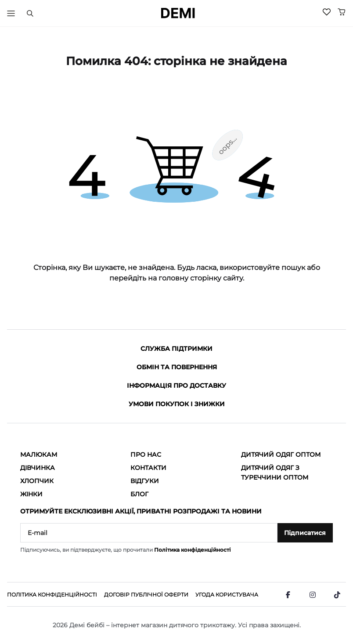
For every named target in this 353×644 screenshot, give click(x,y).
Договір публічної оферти (146, 595)
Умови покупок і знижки (177, 404)
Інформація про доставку (176, 386)
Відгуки (145, 481)
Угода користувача (227, 595)
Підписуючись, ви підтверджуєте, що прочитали (126, 550)
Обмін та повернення (177, 367)
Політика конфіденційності (193, 550)
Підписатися (305, 533)
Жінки (31, 494)
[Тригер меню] (11, 13)
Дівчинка (38, 468)
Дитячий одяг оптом (281, 455)
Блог (139, 494)
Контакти (148, 468)
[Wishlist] (327, 12)
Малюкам (39, 455)
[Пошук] (30, 13)
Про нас (146, 455)
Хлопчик (37, 481)
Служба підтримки (176, 349)
